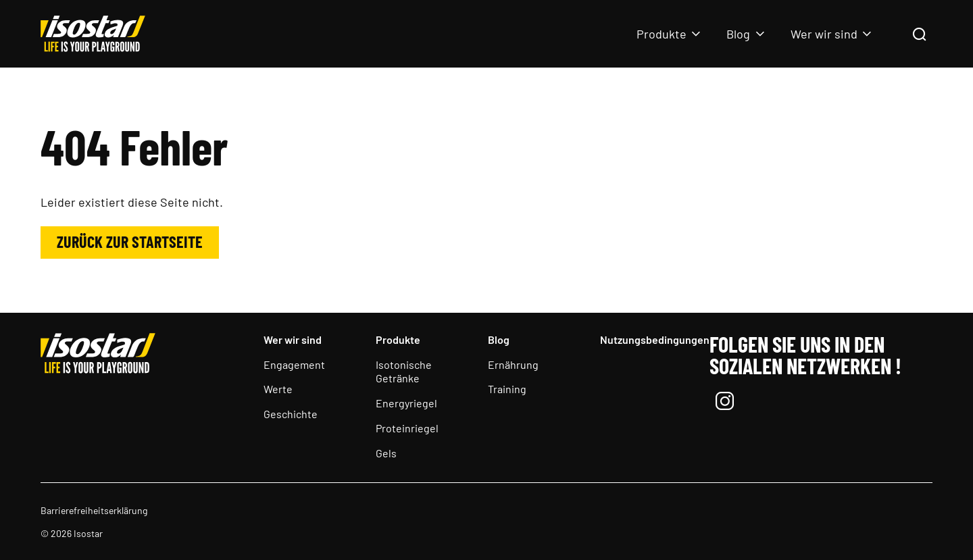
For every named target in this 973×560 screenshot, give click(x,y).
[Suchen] (919, 35)
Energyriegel (406, 403)
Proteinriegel (407, 428)
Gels (386, 453)
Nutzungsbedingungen (655, 339)
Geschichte (291, 414)
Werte (278, 389)
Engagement (294, 364)
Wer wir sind (824, 34)
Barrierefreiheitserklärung (94, 510)
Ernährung (513, 364)
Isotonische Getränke (404, 372)
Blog (738, 34)
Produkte (662, 34)
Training (507, 389)
